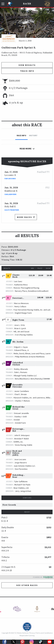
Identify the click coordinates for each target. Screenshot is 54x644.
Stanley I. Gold (21, 417)
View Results (27, 65)
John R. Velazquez (22, 435)
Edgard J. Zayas (21, 347)
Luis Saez (18, 281)
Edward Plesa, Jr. (22, 350)
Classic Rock (16, 276)
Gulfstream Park (12, 210)
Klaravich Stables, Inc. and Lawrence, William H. (34, 398)
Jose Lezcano (20, 459)
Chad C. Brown (21, 394)
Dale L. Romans (21, 372)
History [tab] (33, 135)
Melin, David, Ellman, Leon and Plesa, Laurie (32, 353)
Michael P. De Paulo (22, 485)
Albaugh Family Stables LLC (25, 376)
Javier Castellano (22, 391)
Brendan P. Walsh (22, 439)
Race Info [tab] (21, 135)
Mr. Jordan (18, 342)
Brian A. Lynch (20, 328)
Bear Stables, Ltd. (21, 488)
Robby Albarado (21, 369)
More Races (26, 217)
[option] (17, 610)
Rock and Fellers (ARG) (17, 453)
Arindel (17, 420)
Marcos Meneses (21, 303)
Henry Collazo (20, 306)
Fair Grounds (10, 179)
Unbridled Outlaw (18, 364)
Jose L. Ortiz (20, 325)
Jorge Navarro (21, 463)
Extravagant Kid (19, 430)
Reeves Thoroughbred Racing (26, 288)
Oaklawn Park (10, 194)
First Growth (9, 505)
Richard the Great (18, 408)
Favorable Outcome (17, 386)
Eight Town (18, 320)
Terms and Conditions (44, 633)
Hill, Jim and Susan (22, 332)
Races (27, 4)
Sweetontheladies (22, 298)
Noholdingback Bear (20, 476)
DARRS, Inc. (19, 442)
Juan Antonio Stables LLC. (25, 466)
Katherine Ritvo (21, 285)
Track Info (27, 71)
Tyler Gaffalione (21, 481)
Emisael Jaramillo (22, 413)
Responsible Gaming (27, 635)
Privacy (32, 633)
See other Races (27, 585)
